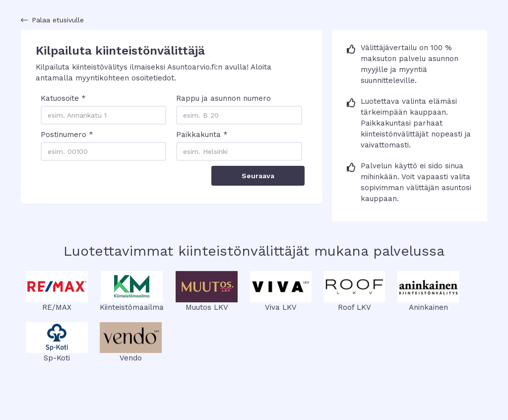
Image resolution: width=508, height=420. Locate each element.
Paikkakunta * (202, 135)
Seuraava (258, 176)
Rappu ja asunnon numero (223, 98)
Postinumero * (67, 135)
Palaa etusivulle (58, 20)
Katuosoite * (63, 98)
